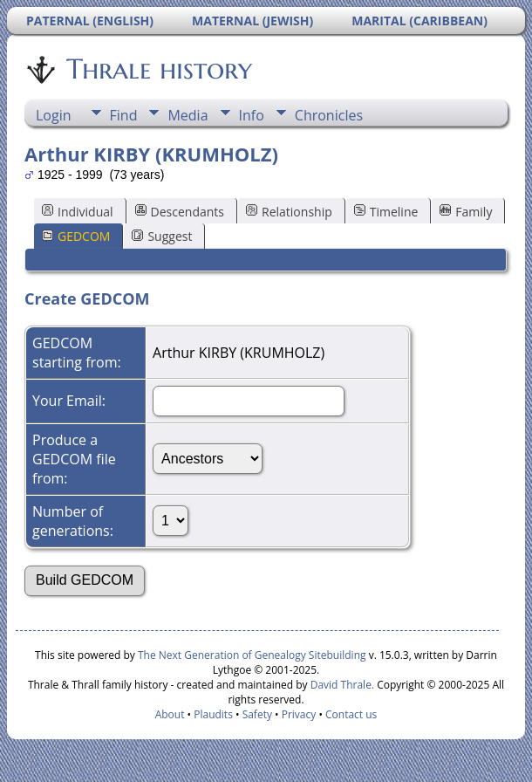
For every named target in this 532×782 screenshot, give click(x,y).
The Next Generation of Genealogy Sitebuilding (252, 655)
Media (188, 115)
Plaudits (213, 714)
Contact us (351, 714)
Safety (257, 714)
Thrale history (158, 69)
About (170, 714)
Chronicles (329, 115)
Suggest (162, 236)
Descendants (180, 212)
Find (124, 115)
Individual (78, 212)
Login (54, 115)
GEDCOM (76, 236)
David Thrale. (341, 685)
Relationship (289, 212)
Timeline (386, 212)
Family (466, 212)
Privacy (299, 714)
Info (252, 115)
